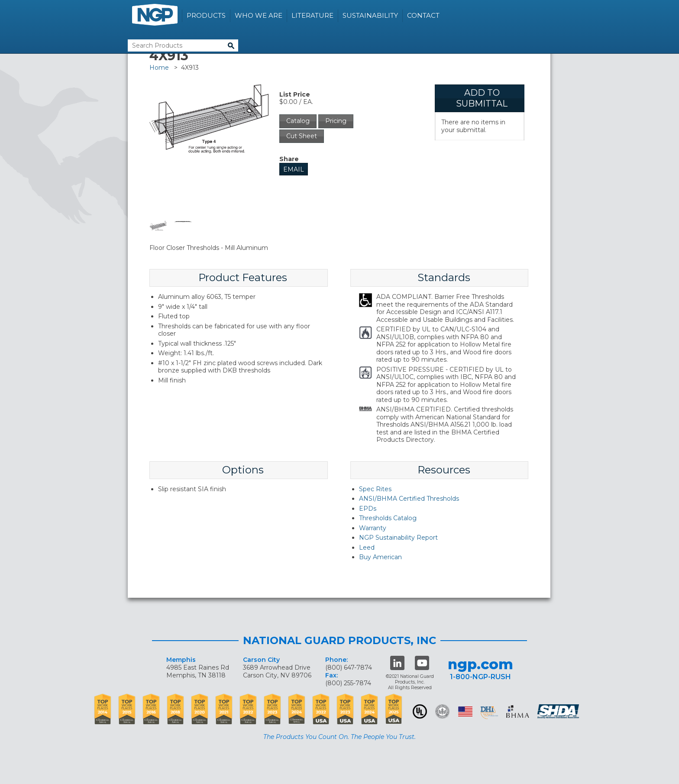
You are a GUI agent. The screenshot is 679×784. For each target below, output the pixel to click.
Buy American (380, 557)
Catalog (298, 121)
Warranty (373, 528)
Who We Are (259, 15)
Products (206, 15)
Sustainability (370, 15)
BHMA (518, 711)
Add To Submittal (482, 98)
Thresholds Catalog (388, 518)
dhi (489, 713)
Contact (423, 15)
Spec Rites (375, 489)
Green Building (442, 711)
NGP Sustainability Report (398, 538)
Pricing (336, 121)
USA (465, 711)
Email (294, 169)
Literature (312, 15)
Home (159, 68)
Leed (367, 548)
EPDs (368, 509)
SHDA (559, 711)
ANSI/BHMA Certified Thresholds (409, 499)
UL (420, 711)
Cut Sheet (302, 136)
